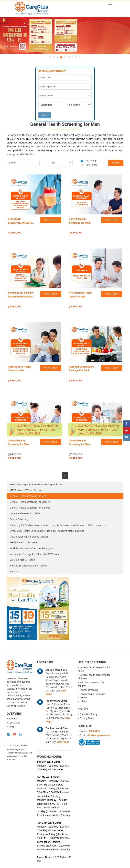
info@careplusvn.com (99, 735)
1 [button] (50, 57)
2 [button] (54, 57)
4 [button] (61, 57)
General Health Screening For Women (30, 502)
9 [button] (80, 57)
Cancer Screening (19, 519)
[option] (65, 36)
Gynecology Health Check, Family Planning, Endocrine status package (47, 531)
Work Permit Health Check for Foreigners (32, 548)
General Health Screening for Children (30, 508)
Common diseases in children (26, 513)
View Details (51, 220)
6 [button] (69, 57)
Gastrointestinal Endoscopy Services (29, 537)
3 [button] (58, 57)
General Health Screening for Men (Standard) (79, 223)
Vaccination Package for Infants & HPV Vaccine (35, 554)
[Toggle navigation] (110, 3)
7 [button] (72, 57)
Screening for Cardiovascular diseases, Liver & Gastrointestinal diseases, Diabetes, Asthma (58, 525)
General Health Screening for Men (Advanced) (18, 444)
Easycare (14, 572)
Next (45, 115)
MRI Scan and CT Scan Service (26, 490)
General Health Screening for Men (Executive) (79, 444)
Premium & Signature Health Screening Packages (36, 484)
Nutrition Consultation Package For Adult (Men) (82, 371)
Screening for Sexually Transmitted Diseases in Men (21, 297)
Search (116, 163)
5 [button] (65, 57)
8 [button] (76, 57)
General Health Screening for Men (28, 496)
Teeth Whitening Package (23, 542)
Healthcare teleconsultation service (29, 566)
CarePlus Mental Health (22, 560)
